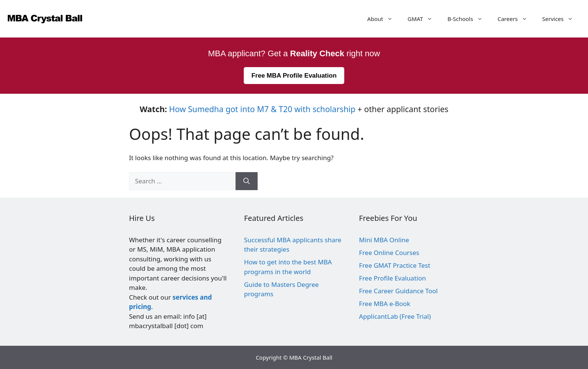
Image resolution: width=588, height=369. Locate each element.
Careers (516, 19)
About (384, 19)
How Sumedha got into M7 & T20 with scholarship (262, 109)
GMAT (424, 19)
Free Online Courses (389, 253)
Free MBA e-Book (385, 304)
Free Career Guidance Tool (398, 291)
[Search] (247, 181)
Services (561, 19)
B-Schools (469, 19)
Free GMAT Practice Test (394, 265)
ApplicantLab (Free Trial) (395, 316)
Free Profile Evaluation (392, 278)
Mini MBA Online (384, 240)
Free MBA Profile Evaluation (294, 76)
